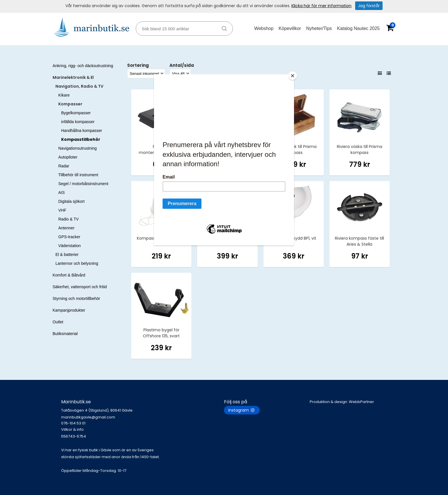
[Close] (293, 76)
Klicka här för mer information (321, 6)
